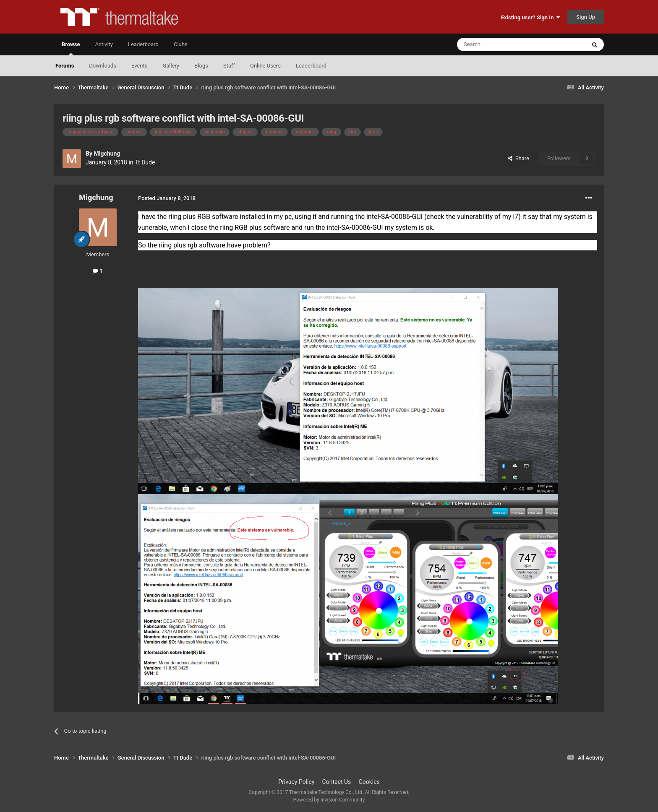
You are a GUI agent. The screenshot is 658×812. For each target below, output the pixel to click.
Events (139, 66)
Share (518, 158)
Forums (65, 66)
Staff (229, 66)
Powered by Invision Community (329, 800)
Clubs (181, 44)
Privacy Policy (296, 782)
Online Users (265, 66)
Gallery (171, 66)
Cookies (369, 782)
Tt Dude (145, 162)
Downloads (103, 66)
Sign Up (586, 17)
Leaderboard (311, 66)
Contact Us (337, 782)
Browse (71, 48)
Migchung (107, 154)
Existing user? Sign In (530, 17)
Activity (104, 44)
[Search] (501, 44)
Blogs (201, 66)
